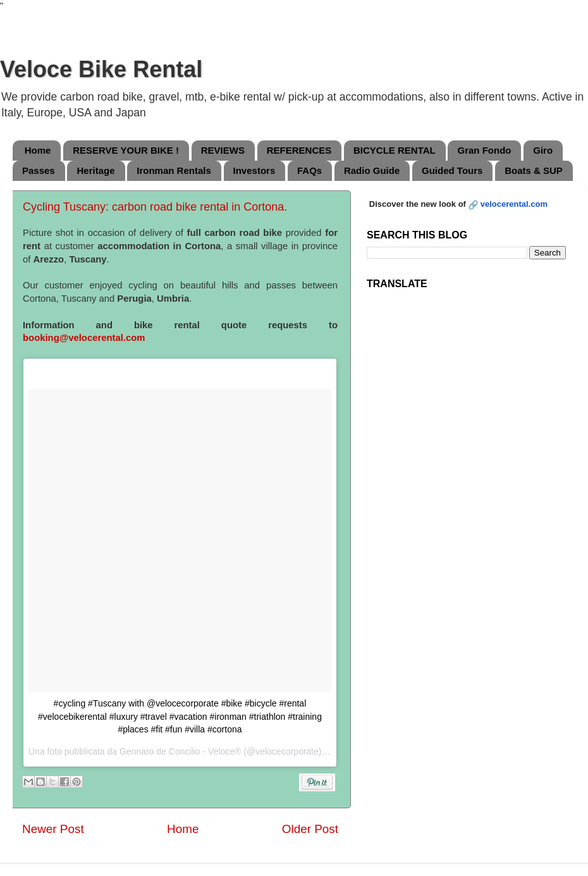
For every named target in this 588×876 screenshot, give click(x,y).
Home (38, 150)
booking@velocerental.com (84, 338)
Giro (543, 150)
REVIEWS (223, 150)
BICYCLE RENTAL (395, 150)
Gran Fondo (484, 150)
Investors (254, 170)
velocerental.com (514, 204)
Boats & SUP (534, 170)
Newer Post (53, 829)
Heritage (95, 170)
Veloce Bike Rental (101, 69)
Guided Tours (452, 170)
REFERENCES (299, 150)
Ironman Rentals (174, 170)
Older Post (310, 829)
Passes (39, 170)
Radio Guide (372, 170)
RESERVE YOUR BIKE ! (126, 150)
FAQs (309, 170)
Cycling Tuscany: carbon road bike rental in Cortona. (155, 207)
